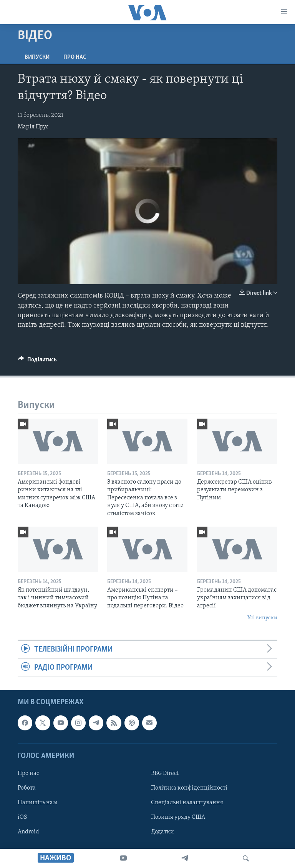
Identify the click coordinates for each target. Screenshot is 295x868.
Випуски (37, 57)
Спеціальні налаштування (187, 803)
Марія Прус (33, 127)
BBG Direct (165, 773)
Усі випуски (262, 618)
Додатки (162, 832)
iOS (22, 817)
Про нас (75, 57)
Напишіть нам (37, 803)
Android (28, 832)
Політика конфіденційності (189, 788)
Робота (27, 788)
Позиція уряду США (178, 817)
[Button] (37, 361)
